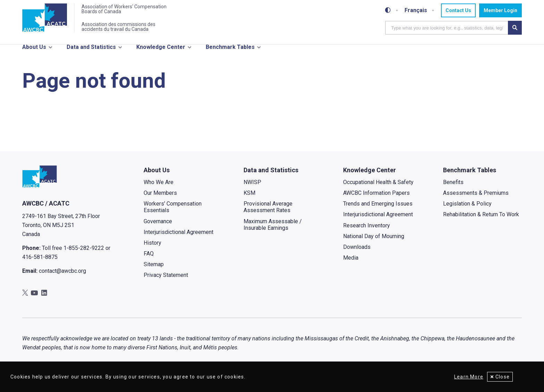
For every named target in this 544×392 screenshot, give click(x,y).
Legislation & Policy (467, 208)
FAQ (149, 258)
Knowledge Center (161, 48)
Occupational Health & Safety (378, 187)
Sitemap (154, 269)
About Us (34, 48)
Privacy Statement (166, 280)
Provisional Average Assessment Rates (268, 211)
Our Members (160, 197)
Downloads (357, 251)
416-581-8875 (40, 262)
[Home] (45, 18)
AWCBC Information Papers (376, 197)
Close (503, 377)
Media (351, 262)
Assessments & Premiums (476, 197)
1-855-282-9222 (84, 253)
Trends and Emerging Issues (378, 208)
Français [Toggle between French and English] (416, 10)
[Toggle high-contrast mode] (388, 10)
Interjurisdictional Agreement (178, 237)
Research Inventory (367, 230)
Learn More (467, 377)
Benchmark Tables (230, 48)
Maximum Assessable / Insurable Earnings (273, 229)
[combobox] (447, 28)
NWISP (252, 187)
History (152, 247)
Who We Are (159, 187)
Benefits (453, 187)
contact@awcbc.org (62, 276)
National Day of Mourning (374, 241)
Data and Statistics (91, 48)
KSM (249, 197)
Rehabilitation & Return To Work (481, 219)
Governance (158, 226)
